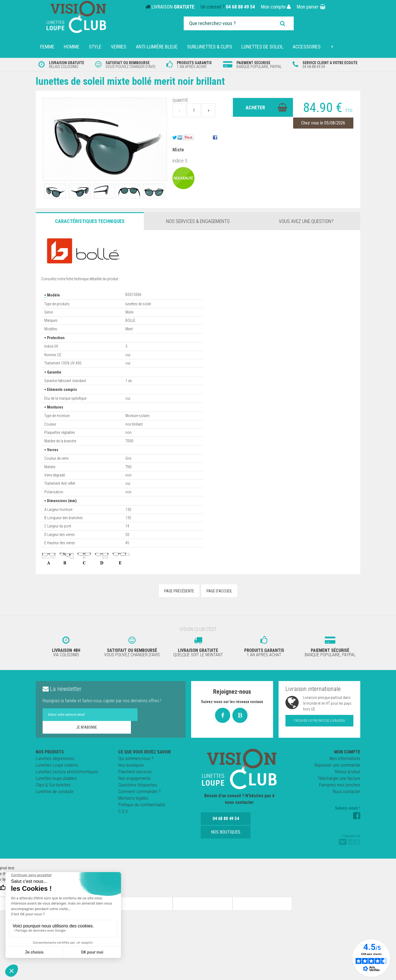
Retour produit (348, 770)
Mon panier (311, 7)
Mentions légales (133, 797)
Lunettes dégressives (55, 757)
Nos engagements (134, 777)
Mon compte (276, 7)
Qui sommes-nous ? (136, 757)
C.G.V (123, 810)
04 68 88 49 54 (240, 7)
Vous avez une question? (306, 221)
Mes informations (345, 757)
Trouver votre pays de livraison (319, 719)
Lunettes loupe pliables (56, 777)
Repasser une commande (337, 763)
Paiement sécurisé (135, 770)
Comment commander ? (139, 790)
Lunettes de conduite (55, 790)
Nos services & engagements (198, 221)
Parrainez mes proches (340, 783)
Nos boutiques (131, 763)
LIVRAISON (173, 7)
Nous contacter (346, 790)
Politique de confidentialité (142, 803)
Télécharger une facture (339, 777)
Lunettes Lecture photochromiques (67, 770)
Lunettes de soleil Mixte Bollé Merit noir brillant (140, 81)
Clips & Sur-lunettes (53, 783)
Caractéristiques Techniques (90, 221)
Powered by (350, 838)
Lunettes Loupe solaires (57, 763)
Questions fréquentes (138, 783)
